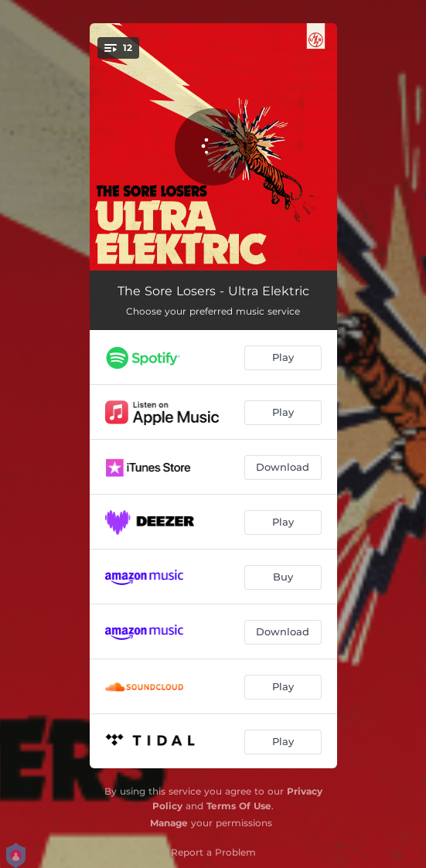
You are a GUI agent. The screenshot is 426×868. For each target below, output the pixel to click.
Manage (169, 823)
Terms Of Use (239, 806)
